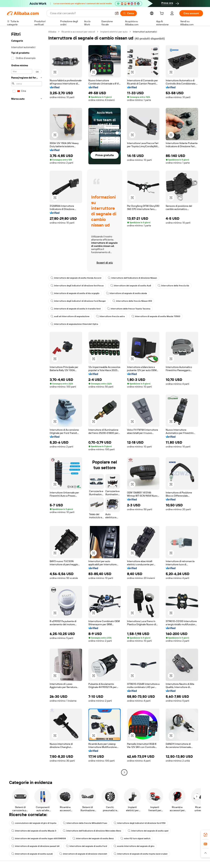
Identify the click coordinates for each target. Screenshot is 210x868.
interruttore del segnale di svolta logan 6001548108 (39, 838)
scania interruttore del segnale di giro (134, 846)
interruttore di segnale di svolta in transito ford (76, 309)
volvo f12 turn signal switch (135, 838)
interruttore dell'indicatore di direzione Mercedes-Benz (92, 831)
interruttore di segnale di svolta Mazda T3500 (156, 316)
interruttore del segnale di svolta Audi (131, 286)
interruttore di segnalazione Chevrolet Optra (74, 324)
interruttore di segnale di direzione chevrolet (83, 854)
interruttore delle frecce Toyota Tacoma (129, 309)
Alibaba (52, 32)
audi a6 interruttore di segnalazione (70, 316)
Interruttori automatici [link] (145, 32)
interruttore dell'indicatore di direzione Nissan (132, 278)
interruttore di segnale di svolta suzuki (32, 854)
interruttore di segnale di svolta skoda (127, 293)
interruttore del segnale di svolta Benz (93, 838)
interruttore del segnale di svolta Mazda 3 (34, 831)
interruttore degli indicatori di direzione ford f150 (140, 823)
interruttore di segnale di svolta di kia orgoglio (75, 293)
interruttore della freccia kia (173, 286)
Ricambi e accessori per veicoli (78, 32)
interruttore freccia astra (110, 316)
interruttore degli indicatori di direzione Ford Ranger (78, 301)
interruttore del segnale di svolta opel (148, 831)
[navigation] (27, 402)
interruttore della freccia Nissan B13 (132, 301)
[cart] (162, 14)
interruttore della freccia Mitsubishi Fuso (85, 823)
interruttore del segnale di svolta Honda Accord (76, 278)
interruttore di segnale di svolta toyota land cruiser (141, 854)
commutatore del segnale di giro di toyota (34, 823)
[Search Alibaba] (81, 13)
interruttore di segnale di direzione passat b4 (35, 846)
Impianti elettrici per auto (114, 32)
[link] (205, 835)
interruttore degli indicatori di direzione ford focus (77, 286)
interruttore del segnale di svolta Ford (86, 846)
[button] (117, 13)
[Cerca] (129, 13)
